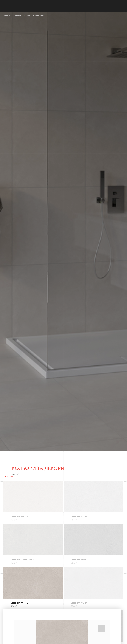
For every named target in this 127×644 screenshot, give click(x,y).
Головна (7, 16)
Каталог (17, 16)
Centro (27, 16)
